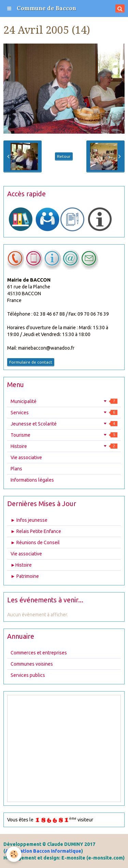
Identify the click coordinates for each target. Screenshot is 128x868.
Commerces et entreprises (39, 653)
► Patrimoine (25, 576)
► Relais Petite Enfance (36, 531)
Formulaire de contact (31, 362)
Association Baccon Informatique (43, 851)
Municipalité (64, 401)
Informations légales (32, 480)
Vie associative (26, 457)
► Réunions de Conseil (35, 542)
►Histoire (21, 565)
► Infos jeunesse (29, 520)
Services (64, 413)
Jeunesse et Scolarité (64, 424)
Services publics (28, 675)
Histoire (64, 446)
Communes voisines (32, 664)
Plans (16, 469)
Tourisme (64, 435)
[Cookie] (14, 854)
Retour (64, 156)
